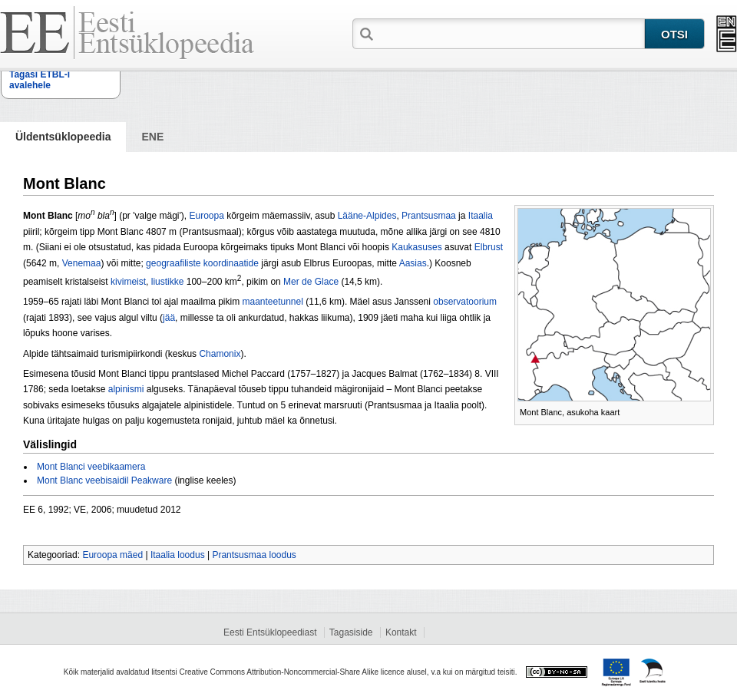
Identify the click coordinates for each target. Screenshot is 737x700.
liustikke (168, 282)
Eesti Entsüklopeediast (270, 632)
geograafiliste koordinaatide (202, 263)
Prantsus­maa (429, 216)
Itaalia (481, 216)
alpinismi (126, 389)
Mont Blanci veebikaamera (91, 467)
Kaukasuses (416, 247)
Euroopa (206, 216)
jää (169, 318)
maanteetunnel (272, 302)
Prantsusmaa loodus (254, 555)
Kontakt (401, 632)
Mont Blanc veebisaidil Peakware (104, 480)
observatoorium (465, 302)
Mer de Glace (311, 282)
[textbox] (511, 33)
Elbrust (489, 247)
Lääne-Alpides (367, 216)
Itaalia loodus (178, 555)
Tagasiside (351, 632)
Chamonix (220, 354)
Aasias (413, 263)
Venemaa (82, 263)
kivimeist (128, 282)
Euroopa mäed (112, 555)
